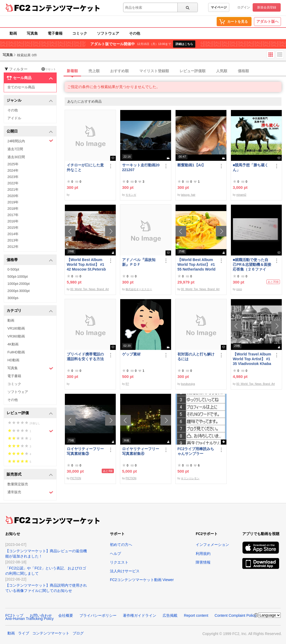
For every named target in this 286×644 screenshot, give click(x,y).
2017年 (13, 215)
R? (127, 384)
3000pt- (13, 298)
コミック (80, 33)
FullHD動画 (16, 352)
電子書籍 (55, 33)
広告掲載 (170, 615)
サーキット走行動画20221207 (141, 167)
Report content (196, 615)
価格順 (243, 71)
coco (239, 289)
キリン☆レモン (190, 478)
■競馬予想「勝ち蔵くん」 (251, 167)
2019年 (13, 202)
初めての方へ (121, 545)
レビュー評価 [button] (30, 413)
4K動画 (13, 344)
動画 (13, 33)
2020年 (13, 196)
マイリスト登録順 (154, 71)
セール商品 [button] (30, 78)
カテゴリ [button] (30, 311)
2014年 (13, 234)
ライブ (24, 633)
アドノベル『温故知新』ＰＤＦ (139, 262)
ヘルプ (115, 554)
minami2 (241, 195)
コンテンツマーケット (66, 8)
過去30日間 (16, 157)
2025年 (13, 164)
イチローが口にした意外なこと (85, 167)
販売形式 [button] (30, 475)
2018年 (13, 209)
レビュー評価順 (193, 71)
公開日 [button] (30, 132)
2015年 (13, 228)
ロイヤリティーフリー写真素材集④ (141, 451)
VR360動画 (16, 336)
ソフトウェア (108, 33)
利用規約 (203, 554)
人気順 (222, 71)
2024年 (13, 170)
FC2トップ (14, 615)
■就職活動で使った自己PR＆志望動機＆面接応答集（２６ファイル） (252, 265)
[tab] (175, 71)
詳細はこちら (184, 44)
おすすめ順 (119, 71)
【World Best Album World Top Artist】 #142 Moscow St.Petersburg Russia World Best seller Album (86, 265)
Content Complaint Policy (235, 615)
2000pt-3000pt (19, 291)
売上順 (94, 71)
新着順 (72, 71)
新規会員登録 (267, 7)
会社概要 (66, 615)
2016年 (13, 221)
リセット (49, 69)
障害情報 (203, 562)
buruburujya (188, 384)
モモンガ (131, 195)
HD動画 (13, 360)
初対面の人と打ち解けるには (196, 357)
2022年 (13, 183)
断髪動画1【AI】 (191, 165)
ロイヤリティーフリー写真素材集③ (85, 451)
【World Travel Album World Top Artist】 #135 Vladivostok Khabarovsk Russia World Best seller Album (252, 359)
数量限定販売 (18, 484)
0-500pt (13, 269)
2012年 (13, 247)
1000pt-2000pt (19, 284)
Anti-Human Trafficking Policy (30, 619)
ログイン (244, 7)
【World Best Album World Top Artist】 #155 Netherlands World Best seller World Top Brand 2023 (196, 265)
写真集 (32, 33)
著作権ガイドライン (140, 615)
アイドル (14, 118)
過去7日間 (15, 149)
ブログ (78, 633)
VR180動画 (16, 328)
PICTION (76, 478)
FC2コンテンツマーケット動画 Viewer (142, 580)
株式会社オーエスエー (139, 289)
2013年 (13, 240)
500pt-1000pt (18, 277)
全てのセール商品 (21, 87)
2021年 (13, 189)
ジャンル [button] (30, 101)
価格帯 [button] (30, 260)
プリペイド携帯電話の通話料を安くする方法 (85, 357)
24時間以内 (30, 141)
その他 (135, 33)
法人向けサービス (125, 571)
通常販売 (30, 492)
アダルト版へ (267, 21)
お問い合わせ (41, 615)
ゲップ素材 (131, 354)
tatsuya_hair (188, 195)
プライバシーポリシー (98, 615)
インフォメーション (212, 545)
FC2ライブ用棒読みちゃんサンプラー (196, 451)
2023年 (13, 177)
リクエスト (119, 562)
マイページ (219, 7)
